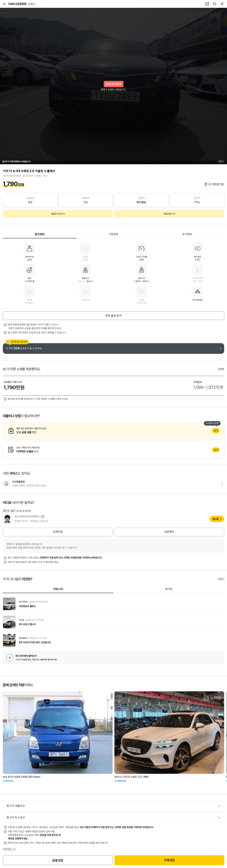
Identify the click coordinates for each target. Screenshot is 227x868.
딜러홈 (216, 519)
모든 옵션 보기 (113, 316)
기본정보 (113, 234)
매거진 (169, 589)
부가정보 (187, 234)
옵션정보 (40, 234)
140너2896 (22, 4)
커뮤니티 (58, 589)
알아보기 (113, 431)
